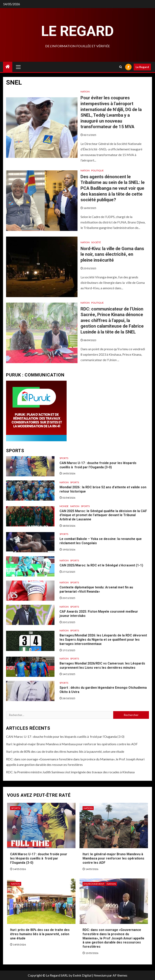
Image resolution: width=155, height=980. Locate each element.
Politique (97, 170)
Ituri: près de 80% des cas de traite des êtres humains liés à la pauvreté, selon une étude (65, 751)
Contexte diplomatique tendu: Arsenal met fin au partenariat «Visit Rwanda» (96, 589)
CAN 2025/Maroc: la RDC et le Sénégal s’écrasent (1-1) (101, 565)
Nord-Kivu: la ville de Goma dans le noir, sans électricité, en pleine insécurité (112, 254)
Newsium (100, 975)
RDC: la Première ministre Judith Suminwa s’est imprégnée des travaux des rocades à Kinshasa (70, 772)
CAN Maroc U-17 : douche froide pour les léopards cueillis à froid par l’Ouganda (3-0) (65, 736)
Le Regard (77, 31)
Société (96, 242)
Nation (85, 92)
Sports (64, 458)
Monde (64, 506)
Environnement (94, 884)
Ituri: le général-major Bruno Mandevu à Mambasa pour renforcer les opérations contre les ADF (72, 744)
